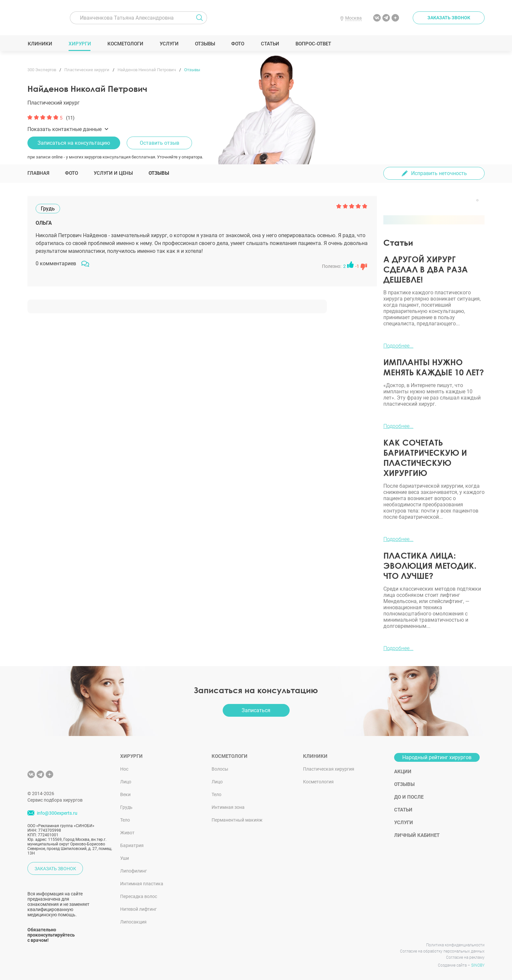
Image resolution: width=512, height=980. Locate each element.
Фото (238, 44)
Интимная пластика (142, 884)
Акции (403, 772)
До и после (409, 797)
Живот (127, 833)
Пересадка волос (139, 896)
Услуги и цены (113, 173)
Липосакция (133, 922)
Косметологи (125, 44)
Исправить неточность (439, 173)
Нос (124, 769)
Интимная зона (228, 807)
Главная (38, 173)
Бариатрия (132, 845)
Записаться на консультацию (74, 143)
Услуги (169, 44)
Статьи (270, 44)
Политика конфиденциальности (455, 945)
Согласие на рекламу (465, 957)
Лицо (126, 782)
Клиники (40, 44)
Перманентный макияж (237, 820)
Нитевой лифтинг (138, 909)
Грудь (126, 807)
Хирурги (80, 44)
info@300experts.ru (57, 813)
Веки (125, 794)
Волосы (220, 769)
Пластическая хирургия (329, 769)
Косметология (318, 782)
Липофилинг (134, 871)
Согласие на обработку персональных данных (442, 951)
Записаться (256, 710)
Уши (125, 858)
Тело (125, 820)
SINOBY (478, 965)
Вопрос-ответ (313, 44)
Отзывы (205, 44)
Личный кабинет (417, 835)
